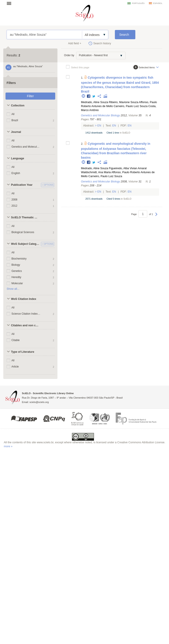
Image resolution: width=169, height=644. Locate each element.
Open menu (10, 3)
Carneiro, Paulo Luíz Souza (130, 106)
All (13, 114)
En (99, 126)
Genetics (17, 271)
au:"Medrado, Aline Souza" (44, 35)
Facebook (89, 96)
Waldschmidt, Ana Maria (96, 172)
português (138, 3)
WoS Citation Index (24, 299)
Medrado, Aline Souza (95, 102)
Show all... (13, 289)
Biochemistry (19, 259)
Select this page (80, 67)
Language (17, 158)
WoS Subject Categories (25, 244)
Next (156, 216)
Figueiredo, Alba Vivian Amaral (128, 168)
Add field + (75, 43)
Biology (16, 265)
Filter (30, 96)
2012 (14, 206)
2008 (14, 200)
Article (15, 367)
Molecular (17, 283)
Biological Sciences (23, 232)
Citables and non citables (25, 325)
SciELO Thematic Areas (25, 217)
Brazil (15, 120)
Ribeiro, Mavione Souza (124, 102)
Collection (18, 106)
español (158, 3)
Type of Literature (23, 352)
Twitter (94, 96)
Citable (16, 340)
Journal (16, 132)
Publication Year (22, 185)
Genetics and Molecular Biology (26, 147)
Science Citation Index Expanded (26, 314)
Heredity (16, 277)
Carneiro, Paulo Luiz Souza (105, 176)
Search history (102, 43)
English (16, 173)
